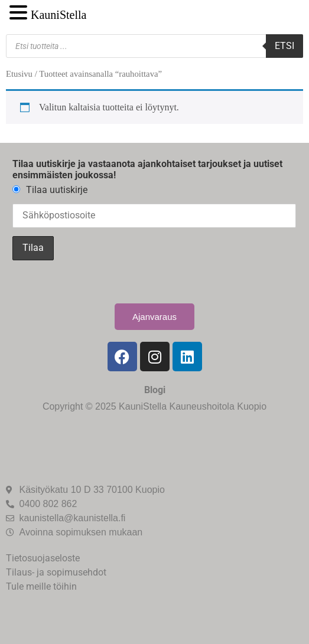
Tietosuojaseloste (43, 558)
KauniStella (58, 15)
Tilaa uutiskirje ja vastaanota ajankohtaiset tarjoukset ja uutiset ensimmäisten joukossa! (147, 169)
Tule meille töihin (41, 586)
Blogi (155, 390)
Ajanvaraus (154, 317)
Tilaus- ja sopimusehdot (56, 572)
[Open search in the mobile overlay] (154, 46)
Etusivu (19, 74)
